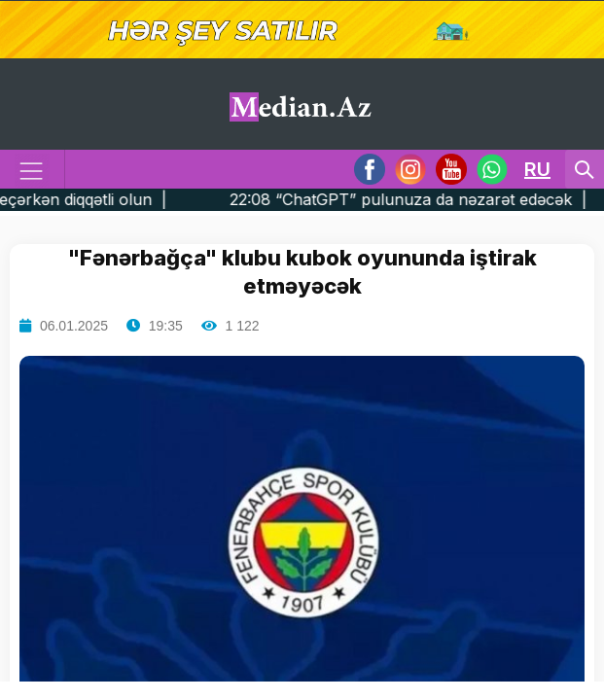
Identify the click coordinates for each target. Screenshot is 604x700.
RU (537, 169)
